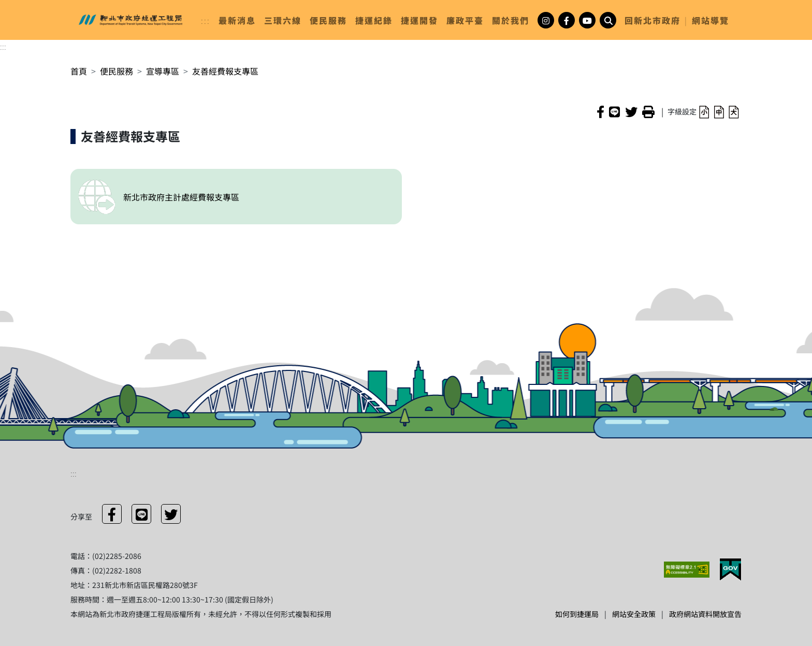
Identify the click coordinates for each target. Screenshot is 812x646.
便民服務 (117, 71)
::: (206, 20)
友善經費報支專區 (225, 71)
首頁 (79, 71)
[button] (704, 111)
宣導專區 (163, 71)
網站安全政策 (634, 614)
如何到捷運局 (577, 614)
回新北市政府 (653, 20)
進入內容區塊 (25, 6)
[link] (237, 20)
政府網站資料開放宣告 (705, 614)
